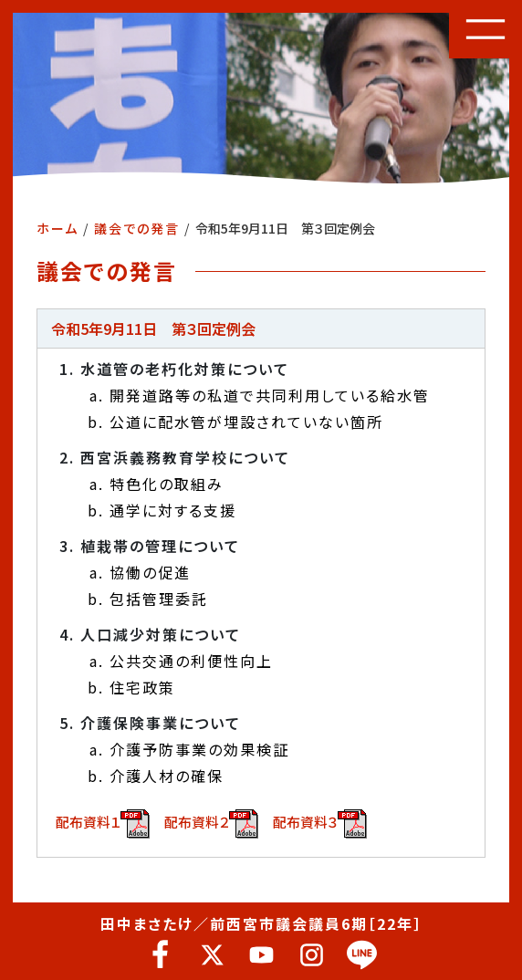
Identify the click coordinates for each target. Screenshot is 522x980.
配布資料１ (103, 824)
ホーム (57, 228)
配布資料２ (211, 824)
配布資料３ (320, 824)
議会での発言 (137, 228)
